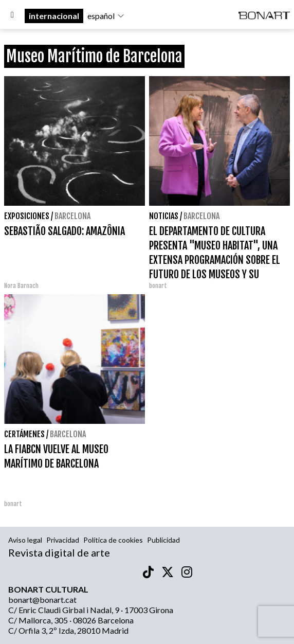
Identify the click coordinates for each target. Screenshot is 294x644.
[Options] (12, 16)
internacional (54, 16)
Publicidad (163, 540)
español (106, 16)
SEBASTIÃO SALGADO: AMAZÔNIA (65, 231)
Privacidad (63, 540)
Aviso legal (25, 540)
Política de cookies (113, 540)
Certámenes (24, 434)
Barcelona (72, 216)
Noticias (164, 216)
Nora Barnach (21, 286)
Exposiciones (27, 216)
